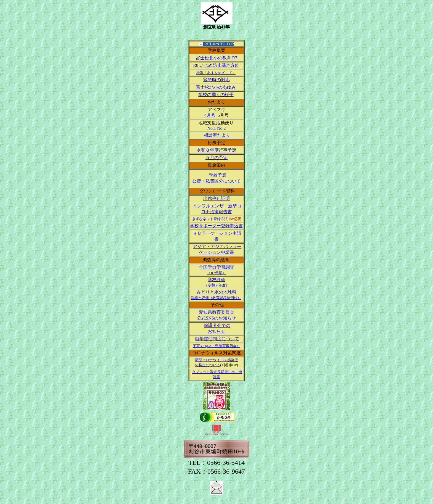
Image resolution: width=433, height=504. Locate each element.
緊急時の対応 (216, 80)
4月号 (210, 115)
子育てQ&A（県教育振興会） (216, 346)
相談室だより (217, 135)
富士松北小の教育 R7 (217, 58)
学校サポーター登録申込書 (216, 226)
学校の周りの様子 (216, 95)
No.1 (212, 128)
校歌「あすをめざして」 (216, 73)
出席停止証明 (216, 198)
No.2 (221, 128)
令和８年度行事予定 (216, 150)
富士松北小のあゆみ (216, 87)
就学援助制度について (217, 339)
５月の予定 (216, 158)
